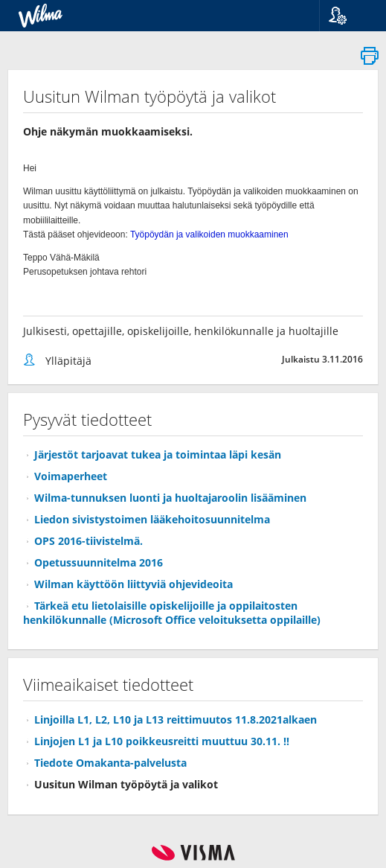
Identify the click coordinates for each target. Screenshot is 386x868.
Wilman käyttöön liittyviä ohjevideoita (134, 584)
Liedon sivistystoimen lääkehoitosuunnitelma (152, 519)
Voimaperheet (71, 476)
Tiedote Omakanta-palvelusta (110, 763)
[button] (347, 16)
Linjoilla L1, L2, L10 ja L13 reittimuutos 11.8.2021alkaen (176, 719)
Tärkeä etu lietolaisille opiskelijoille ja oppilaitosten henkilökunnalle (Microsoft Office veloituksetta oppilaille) (172, 613)
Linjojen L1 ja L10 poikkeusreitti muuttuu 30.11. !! (162, 741)
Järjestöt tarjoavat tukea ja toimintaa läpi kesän (158, 454)
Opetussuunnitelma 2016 (99, 562)
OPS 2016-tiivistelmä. (89, 541)
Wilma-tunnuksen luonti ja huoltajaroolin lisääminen (170, 498)
